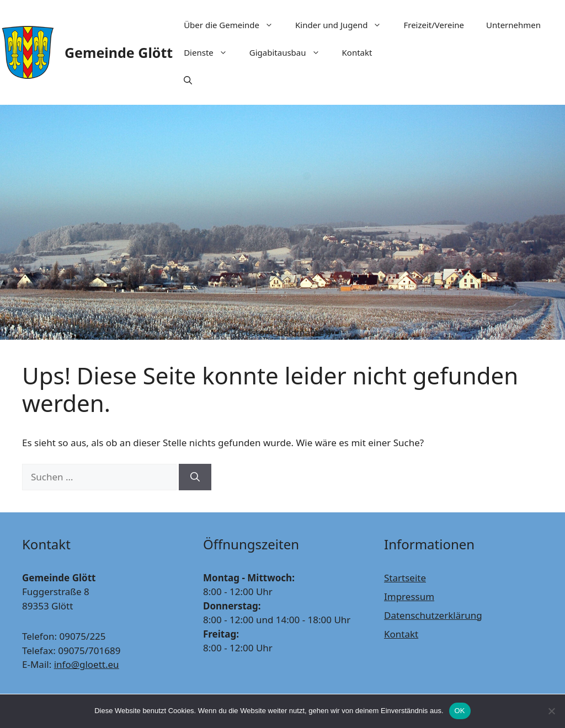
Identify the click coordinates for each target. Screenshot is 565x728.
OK (460, 711)
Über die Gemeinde (234, 25)
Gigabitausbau (290, 52)
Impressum (409, 596)
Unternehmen (513, 25)
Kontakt (357, 52)
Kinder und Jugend (344, 25)
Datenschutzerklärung (433, 615)
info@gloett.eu (87, 664)
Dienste (211, 52)
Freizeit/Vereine (434, 25)
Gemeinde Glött (119, 52)
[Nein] (551, 711)
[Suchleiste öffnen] (188, 80)
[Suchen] (195, 477)
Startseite (405, 578)
